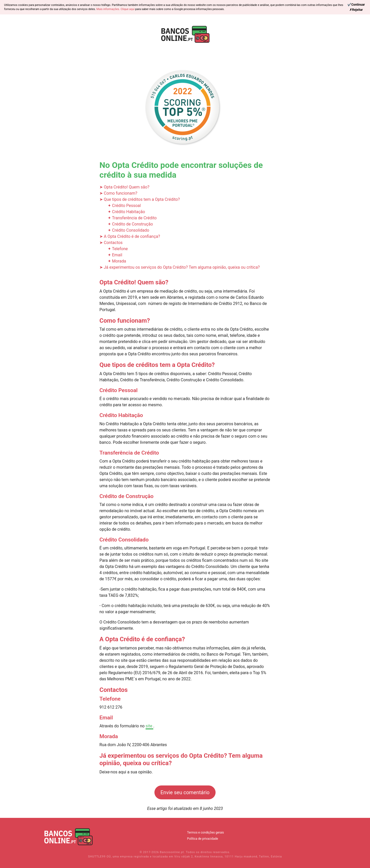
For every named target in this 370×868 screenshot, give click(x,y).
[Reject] (356, 10)
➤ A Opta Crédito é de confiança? (130, 236)
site (150, 726)
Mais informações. (108, 9)
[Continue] (356, 5)
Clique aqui (128, 9)
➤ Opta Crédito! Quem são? (124, 187)
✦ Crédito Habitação (126, 212)
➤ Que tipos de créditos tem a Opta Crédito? (140, 199)
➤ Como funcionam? (118, 193)
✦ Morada (117, 261)
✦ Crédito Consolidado (128, 230)
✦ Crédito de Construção (130, 224)
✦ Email (115, 255)
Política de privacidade (203, 839)
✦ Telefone (118, 249)
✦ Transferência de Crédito (132, 218)
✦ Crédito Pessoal (124, 206)
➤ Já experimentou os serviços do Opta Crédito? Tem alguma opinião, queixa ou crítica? (180, 267)
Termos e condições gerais (206, 833)
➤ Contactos (111, 243)
